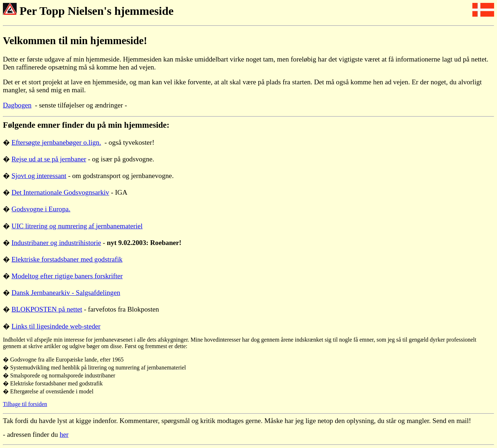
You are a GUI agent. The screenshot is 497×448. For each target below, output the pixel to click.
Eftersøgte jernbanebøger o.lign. (56, 142)
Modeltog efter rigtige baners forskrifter (67, 276)
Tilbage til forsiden (25, 404)
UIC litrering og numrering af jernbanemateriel (77, 226)
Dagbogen (17, 105)
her (64, 434)
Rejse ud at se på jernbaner (49, 159)
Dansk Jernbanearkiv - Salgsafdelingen (66, 293)
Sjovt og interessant (39, 176)
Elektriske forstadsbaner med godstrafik (67, 259)
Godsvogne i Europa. (41, 209)
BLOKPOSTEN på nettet (47, 309)
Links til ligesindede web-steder (56, 326)
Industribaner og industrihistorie (56, 243)
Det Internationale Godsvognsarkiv (60, 192)
